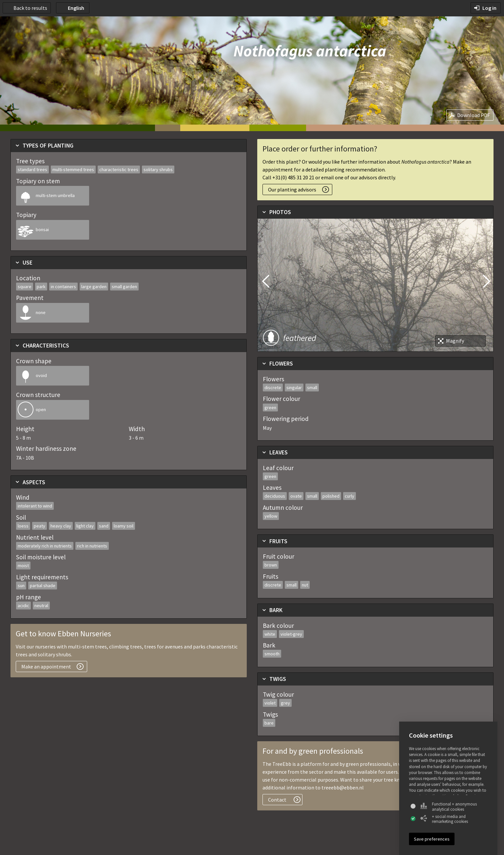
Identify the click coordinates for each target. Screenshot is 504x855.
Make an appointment (46, 666)
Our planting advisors (292, 189)
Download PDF (474, 115)
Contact (277, 800)
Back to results (30, 8)
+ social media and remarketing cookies (444, 819)
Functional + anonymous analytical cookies (449, 807)
